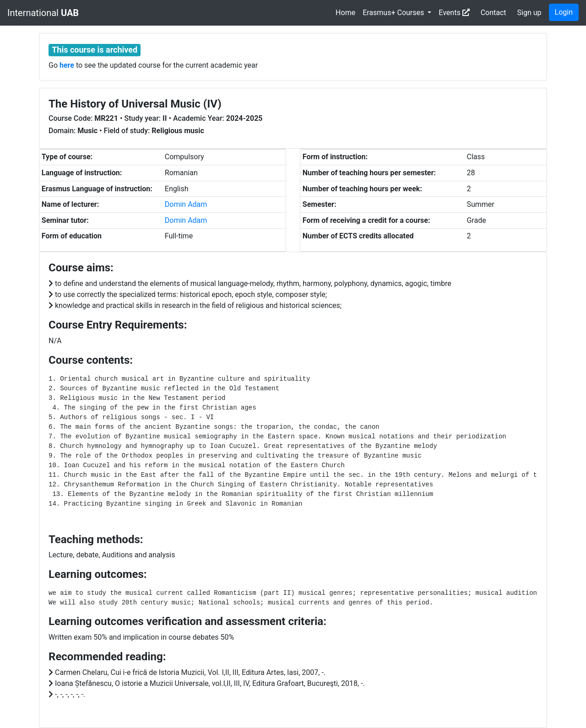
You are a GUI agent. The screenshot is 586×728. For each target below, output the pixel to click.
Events (454, 13)
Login (564, 12)
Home (345, 13)
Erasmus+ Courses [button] (394, 13)
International (43, 13)
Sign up (529, 13)
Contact (494, 13)
